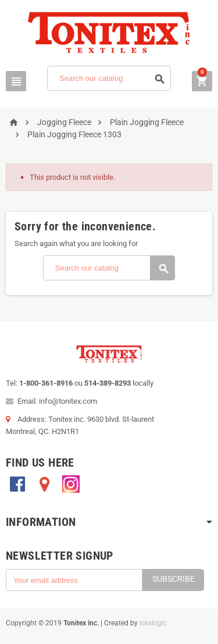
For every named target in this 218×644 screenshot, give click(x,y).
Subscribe (174, 579)
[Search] (109, 78)
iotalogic (153, 623)
